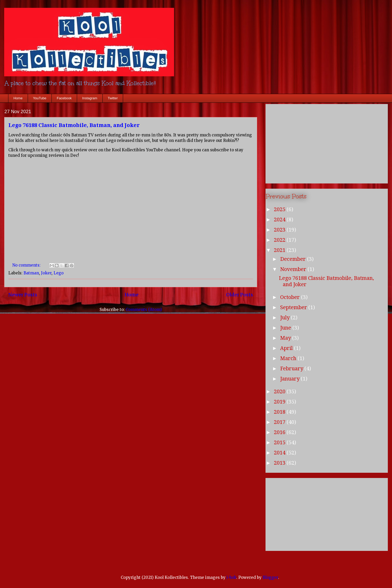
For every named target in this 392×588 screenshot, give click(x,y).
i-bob (231, 577)
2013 (280, 463)
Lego (59, 273)
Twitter (113, 98)
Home (18, 98)
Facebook (64, 98)
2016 (280, 432)
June (286, 328)
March (289, 358)
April (287, 348)
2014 (280, 453)
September (294, 307)
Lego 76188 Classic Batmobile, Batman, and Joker (74, 125)
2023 (280, 230)
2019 (280, 402)
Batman (31, 273)
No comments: (27, 265)
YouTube (40, 98)
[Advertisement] (327, 143)
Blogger (270, 577)
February (292, 368)
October (291, 297)
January (290, 379)
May (286, 338)
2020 (280, 391)
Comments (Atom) (144, 310)
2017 (280, 422)
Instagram (90, 98)
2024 (280, 220)
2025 (280, 209)
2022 (280, 240)
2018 (280, 412)
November (294, 269)
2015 (280, 442)
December (294, 259)
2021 (280, 250)
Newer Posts (23, 295)
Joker (46, 273)
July (286, 318)
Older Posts (240, 295)
